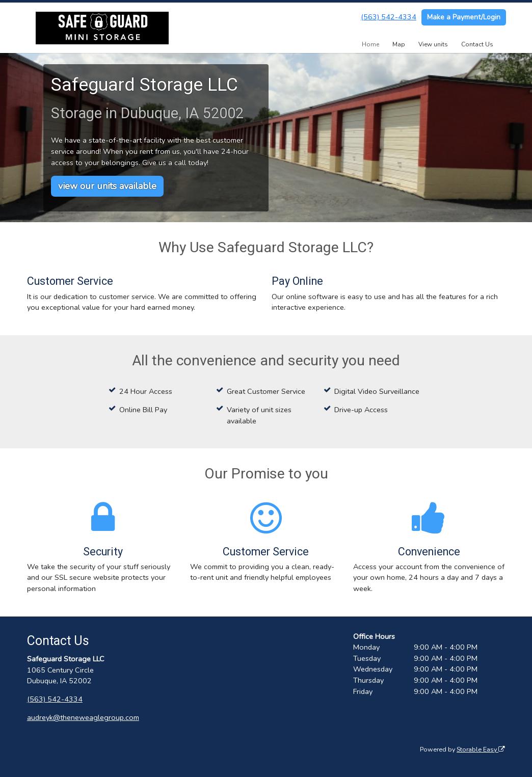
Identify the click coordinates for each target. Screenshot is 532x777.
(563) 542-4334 (389, 17)
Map (399, 44)
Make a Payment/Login (464, 17)
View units (433, 44)
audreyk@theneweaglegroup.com (83, 717)
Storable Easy (481, 749)
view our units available (107, 186)
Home (370, 44)
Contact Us (477, 44)
